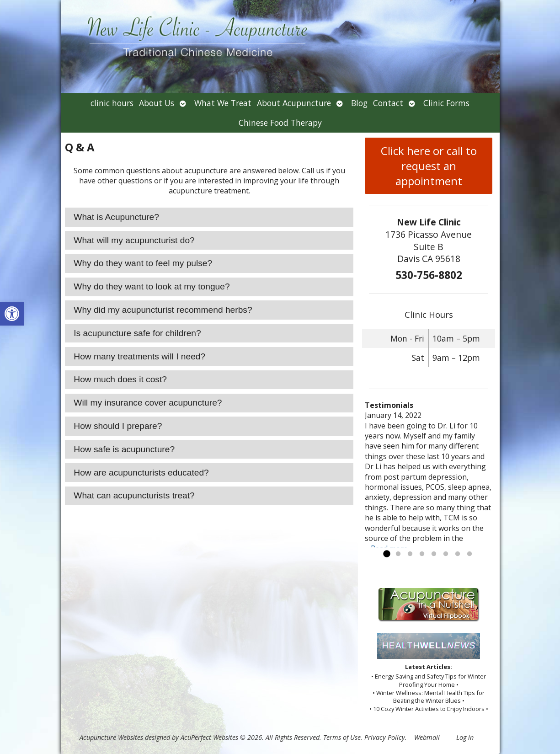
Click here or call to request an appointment (429, 166)
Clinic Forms (446, 103)
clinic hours (112, 103)
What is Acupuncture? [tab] (116, 217)
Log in (465, 737)
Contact (388, 103)
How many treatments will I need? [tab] (139, 356)
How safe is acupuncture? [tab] (124, 449)
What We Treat (223, 103)
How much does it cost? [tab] (120, 379)
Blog (359, 103)
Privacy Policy (385, 737)
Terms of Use (342, 737)
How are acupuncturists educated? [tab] (141, 473)
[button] (12, 314)
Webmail (427, 737)
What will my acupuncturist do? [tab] (134, 240)
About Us (157, 103)
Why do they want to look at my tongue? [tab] (152, 286)
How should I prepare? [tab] (118, 426)
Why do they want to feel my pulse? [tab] (143, 263)
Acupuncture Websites (111, 737)
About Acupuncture (294, 103)
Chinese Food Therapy (280, 123)
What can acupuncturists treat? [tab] (134, 495)
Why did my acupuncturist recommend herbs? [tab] (163, 310)
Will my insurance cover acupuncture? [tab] (148, 403)
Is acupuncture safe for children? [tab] (137, 333)
